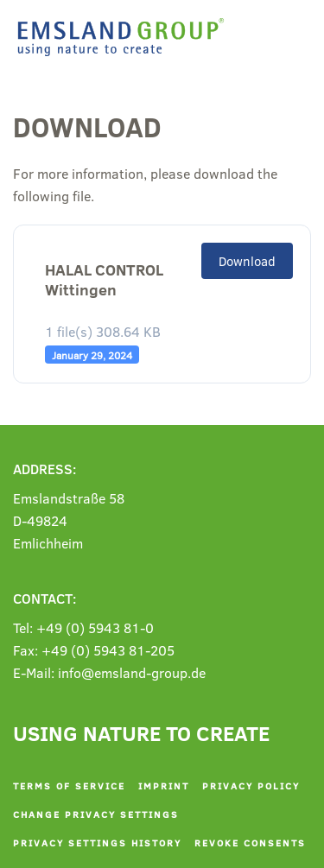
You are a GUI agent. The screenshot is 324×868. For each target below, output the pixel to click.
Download (247, 261)
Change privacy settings (96, 814)
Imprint (164, 786)
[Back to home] (125, 37)
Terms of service (69, 786)
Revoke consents (250, 843)
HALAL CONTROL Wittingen (104, 280)
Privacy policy (251, 786)
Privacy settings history (97, 843)
